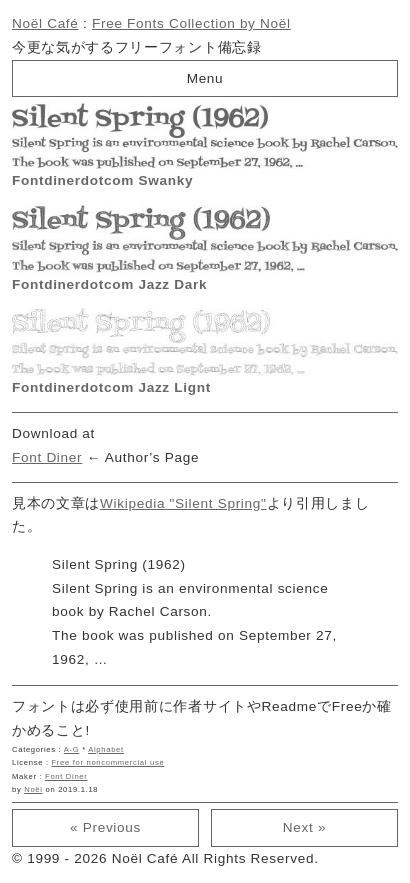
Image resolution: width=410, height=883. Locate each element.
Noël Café (45, 23)
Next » (304, 827)
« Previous (105, 827)
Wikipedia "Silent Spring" (183, 503)
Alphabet (106, 749)
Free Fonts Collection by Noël (191, 23)
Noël (33, 789)
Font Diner (47, 457)
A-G (72, 749)
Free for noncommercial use (108, 762)
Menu (205, 78)
